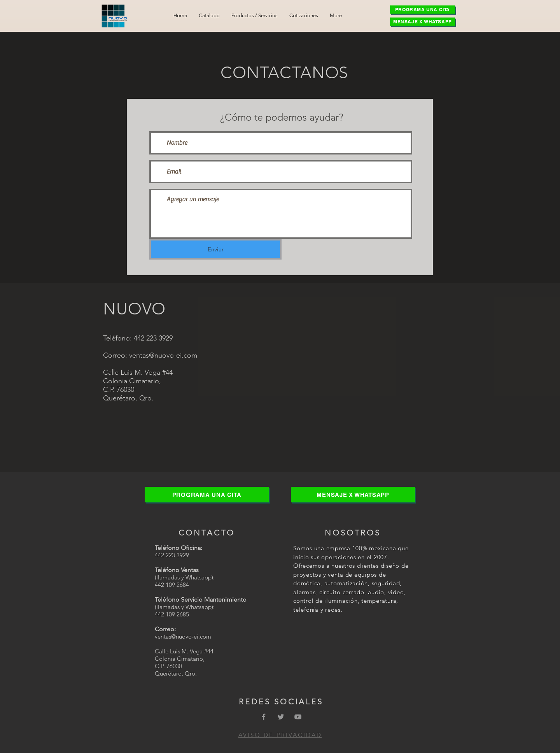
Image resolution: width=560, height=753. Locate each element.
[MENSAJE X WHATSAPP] (423, 22)
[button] (255, 15)
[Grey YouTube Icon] (298, 717)
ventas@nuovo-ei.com (163, 355)
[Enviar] (215, 249)
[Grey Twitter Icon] (281, 717)
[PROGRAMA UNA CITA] (423, 10)
